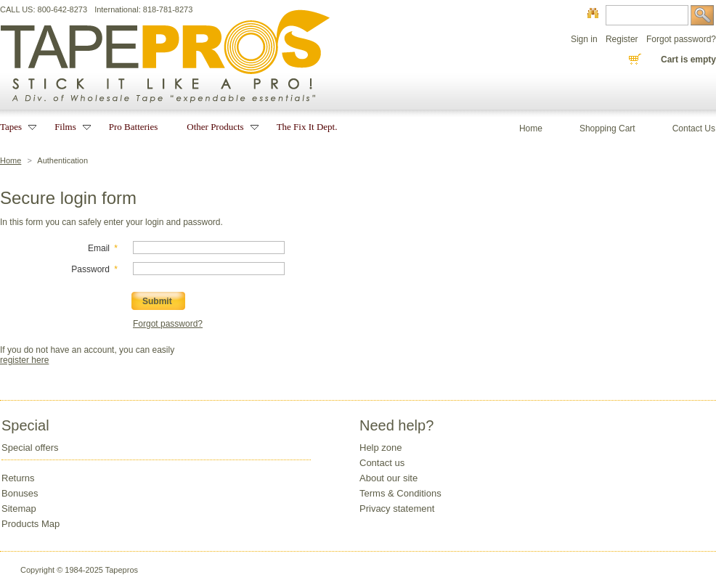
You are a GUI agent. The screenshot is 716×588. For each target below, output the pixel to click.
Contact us (382, 463)
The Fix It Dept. (307, 127)
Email (99, 248)
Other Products (217, 127)
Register (622, 39)
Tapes (13, 127)
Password (90, 269)
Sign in (584, 39)
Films (67, 127)
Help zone (381, 448)
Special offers (30, 448)
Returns (18, 478)
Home (11, 160)
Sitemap (19, 509)
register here (24, 360)
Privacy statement (397, 509)
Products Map (30, 524)
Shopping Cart (607, 128)
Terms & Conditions (400, 493)
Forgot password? (681, 39)
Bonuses (20, 493)
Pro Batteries (134, 127)
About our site (388, 478)
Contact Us (694, 128)
